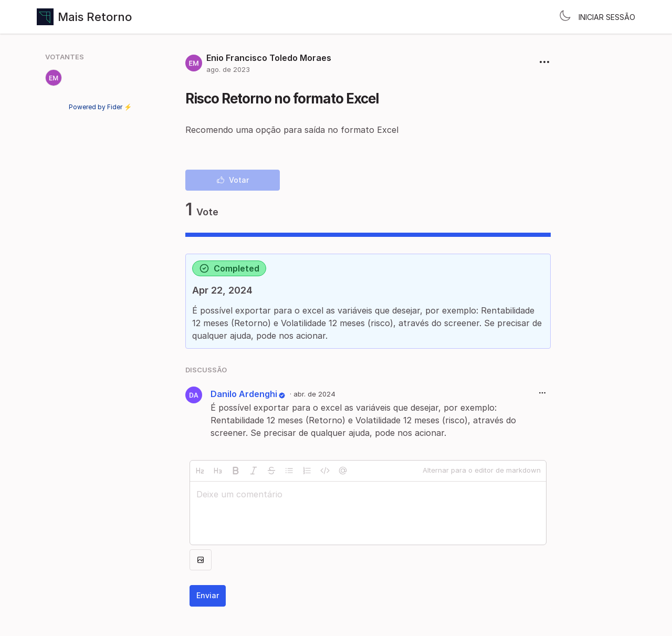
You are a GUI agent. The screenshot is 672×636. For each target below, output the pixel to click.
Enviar (208, 595)
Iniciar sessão (607, 17)
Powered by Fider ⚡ (100, 107)
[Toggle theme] (565, 17)
